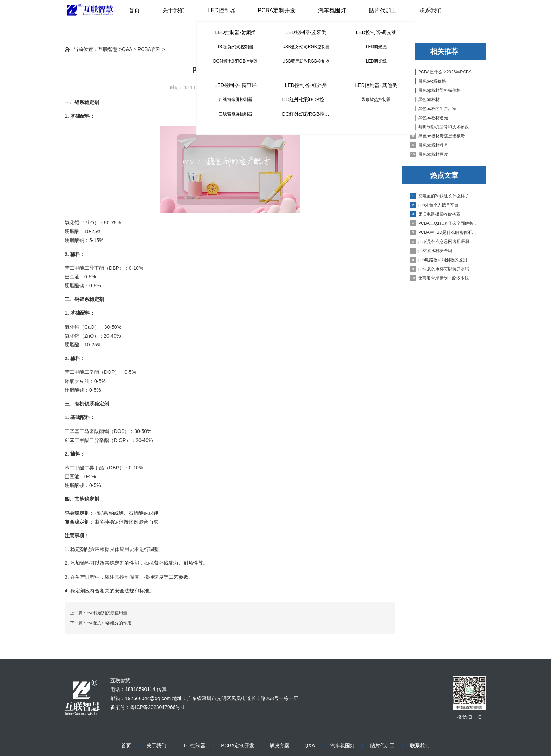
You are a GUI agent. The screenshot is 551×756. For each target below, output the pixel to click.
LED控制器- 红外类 (306, 85)
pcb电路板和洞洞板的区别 (439, 260)
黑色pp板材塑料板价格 (435, 90)
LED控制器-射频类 (236, 32)
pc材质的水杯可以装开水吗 (440, 269)
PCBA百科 (149, 49)
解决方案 (279, 745)
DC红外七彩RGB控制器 (308, 100)
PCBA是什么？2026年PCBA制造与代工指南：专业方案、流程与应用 (445, 72)
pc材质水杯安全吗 (431, 251)
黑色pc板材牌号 (429, 145)
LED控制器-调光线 (376, 32)
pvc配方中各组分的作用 (109, 623)
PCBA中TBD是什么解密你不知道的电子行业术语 (445, 232)
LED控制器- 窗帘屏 (236, 85)
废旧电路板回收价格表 (435, 214)
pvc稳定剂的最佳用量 (107, 613)
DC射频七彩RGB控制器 (236, 61)
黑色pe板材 (425, 100)
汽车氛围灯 (332, 10)
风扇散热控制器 (376, 100)
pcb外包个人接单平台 (434, 205)
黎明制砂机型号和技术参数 (439, 127)
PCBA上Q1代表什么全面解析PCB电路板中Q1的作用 (445, 223)
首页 (134, 10)
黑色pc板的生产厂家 (433, 109)
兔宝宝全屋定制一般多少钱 (439, 278)
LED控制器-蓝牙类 (306, 32)
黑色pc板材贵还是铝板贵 (437, 136)
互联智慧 (108, 49)
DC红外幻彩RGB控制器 (308, 114)
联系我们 (430, 10)
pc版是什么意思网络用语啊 (440, 242)
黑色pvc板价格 (428, 81)
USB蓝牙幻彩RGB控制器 (306, 47)
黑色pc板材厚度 (429, 154)
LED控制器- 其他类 (376, 85)
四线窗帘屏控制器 (235, 100)
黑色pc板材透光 (429, 118)
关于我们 (174, 10)
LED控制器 (221, 10)
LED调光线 (376, 47)
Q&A (127, 49)
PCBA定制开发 (277, 10)
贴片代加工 (383, 10)
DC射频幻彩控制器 (236, 47)
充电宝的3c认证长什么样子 (440, 196)
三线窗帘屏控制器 (235, 114)
